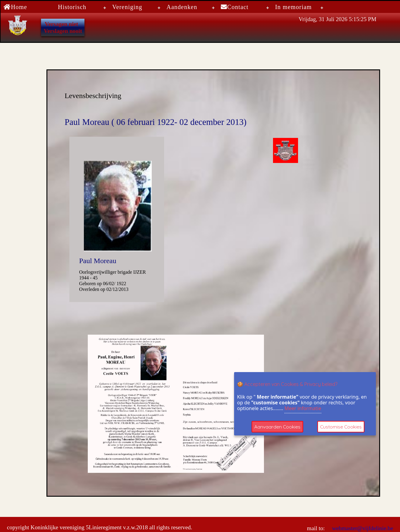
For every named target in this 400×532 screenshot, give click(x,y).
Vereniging (127, 7)
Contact (235, 7)
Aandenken (182, 7)
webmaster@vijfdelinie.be (362, 528)
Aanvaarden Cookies (278, 427)
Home (15, 7)
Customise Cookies (342, 427)
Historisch (72, 7)
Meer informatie (303, 408)
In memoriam (294, 7)
